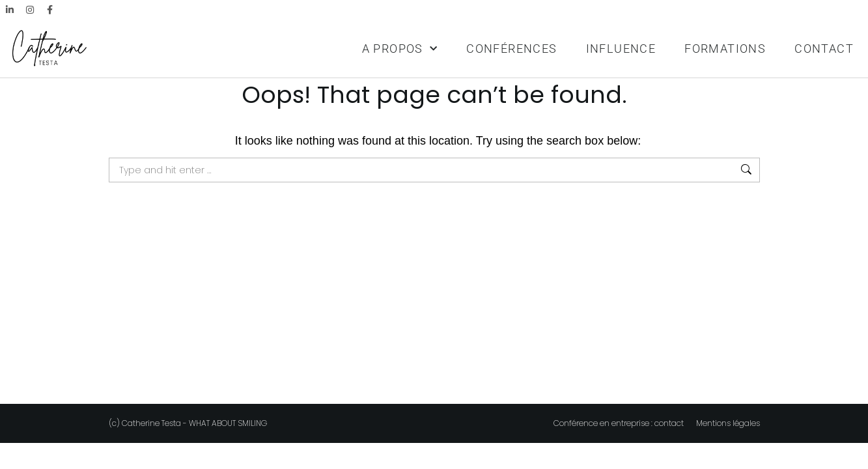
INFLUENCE (621, 49)
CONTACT (824, 49)
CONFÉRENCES (511, 49)
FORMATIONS (725, 49)
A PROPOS (400, 49)
